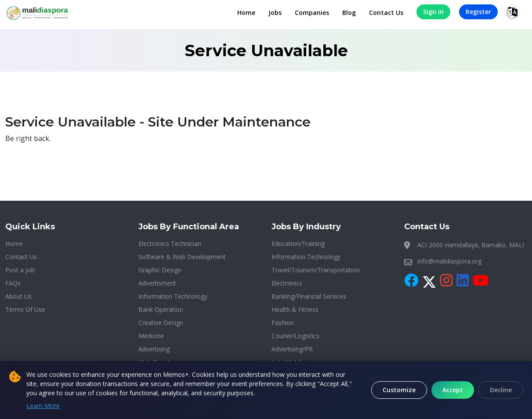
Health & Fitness (295, 309)
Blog (349, 13)
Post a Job (20, 270)
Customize (399, 390)
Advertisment (157, 283)
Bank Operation (161, 309)
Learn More (43, 406)
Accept (453, 390)
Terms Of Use (25, 309)
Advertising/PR (292, 349)
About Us (18, 296)
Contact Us (386, 13)
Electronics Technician (170, 244)
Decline (501, 390)
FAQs (13, 283)
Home (246, 13)
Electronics (287, 283)
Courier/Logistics (295, 336)
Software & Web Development (182, 257)
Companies (312, 13)
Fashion (283, 323)
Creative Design (161, 323)
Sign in (433, 12)
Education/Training (298, 244)
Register (478, 12)
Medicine (151, 336)
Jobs (275, 13)
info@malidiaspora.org (449, 261)
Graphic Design (160, 270)
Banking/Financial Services (309, 296)
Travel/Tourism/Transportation (316, 270)
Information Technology (173, 296)
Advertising (154, 349)
